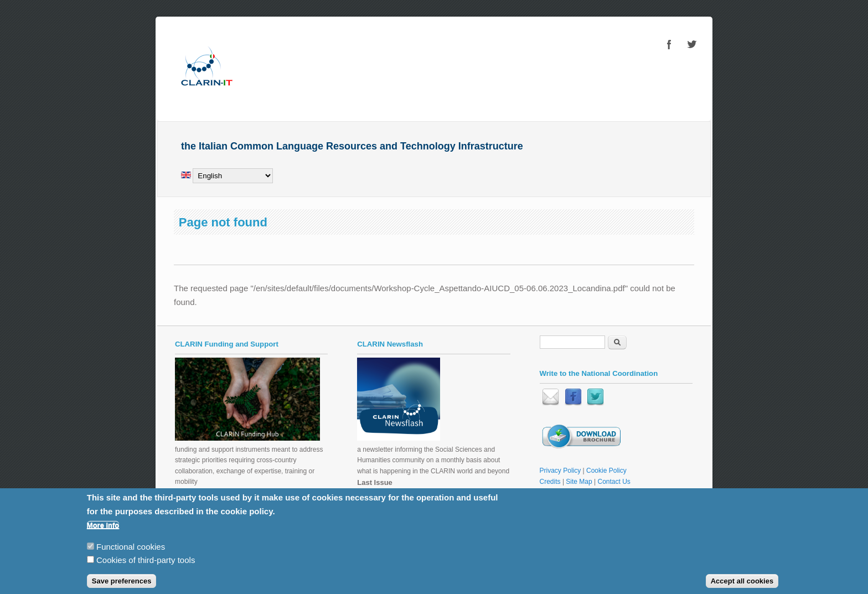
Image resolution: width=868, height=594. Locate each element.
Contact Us (614, 482)
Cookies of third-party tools (146, 566)
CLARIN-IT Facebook (669, 44)
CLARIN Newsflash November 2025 (410, 494)
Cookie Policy (606, 471)
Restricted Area (562, 492)
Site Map (579, 482)
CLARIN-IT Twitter (691, 44)
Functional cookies (131, 552)
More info (103, 531)
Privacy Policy (560, 471)
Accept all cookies (742, 587)
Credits (550, 482)
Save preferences (122, 587)
